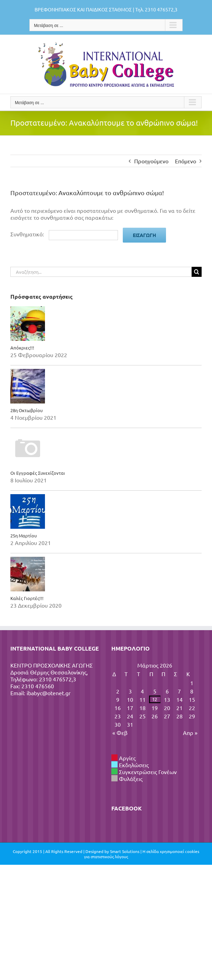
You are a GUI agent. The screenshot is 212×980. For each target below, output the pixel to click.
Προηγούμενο (151, 161)
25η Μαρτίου (24, 536)
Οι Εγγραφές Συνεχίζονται (38, 473)
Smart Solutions (125, 851)
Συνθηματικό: (64, 234)
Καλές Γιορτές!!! (27, 598)
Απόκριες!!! (22, 348)
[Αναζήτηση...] (101, 272)
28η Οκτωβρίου (26, 410)
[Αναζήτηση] (197, 272)
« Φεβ (120, 733)
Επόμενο (186, 161)
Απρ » (190, 733)
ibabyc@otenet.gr (49, 693)
